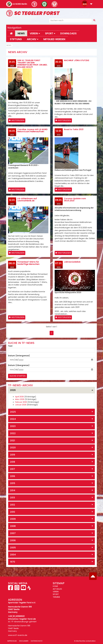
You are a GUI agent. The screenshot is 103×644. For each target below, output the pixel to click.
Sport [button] (50, 33)
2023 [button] (13, 426)
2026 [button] (13, 390)
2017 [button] (13, 469)
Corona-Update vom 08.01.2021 (75, 200)
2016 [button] (13, 476)
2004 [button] (13, 555)
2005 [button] (13, 548)
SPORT (56, 594)
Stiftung (16, 39)
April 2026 (19, 397)
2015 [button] (13, 483)
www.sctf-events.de (18, 635)
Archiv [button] (33, 39)
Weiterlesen (18, 120)
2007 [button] (13, 533)
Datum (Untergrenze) (19, 356)
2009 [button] (13, 519)
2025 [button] (13, 412)
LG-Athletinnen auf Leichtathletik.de (27, 200)
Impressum (12, 641)
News (21, 33)
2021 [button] (13, 440)
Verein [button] (35, 33)
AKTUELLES (57, 589)
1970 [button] (13, 562)
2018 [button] (13, 462)
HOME (55, 586)
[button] (91, 4)
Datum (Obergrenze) (19, 365)
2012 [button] (13, 505)
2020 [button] (13, 447)
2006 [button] (13, 540)
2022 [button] (13, 433)
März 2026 (20, 399)
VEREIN (56, 592)
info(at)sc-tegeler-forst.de (22, 619)
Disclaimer (24, 641)
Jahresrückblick (72, 262)
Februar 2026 (21, 402)
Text (10, 346)
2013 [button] (12, 498)
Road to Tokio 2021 (74, 129)
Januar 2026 (21, 405)
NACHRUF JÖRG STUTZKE (77, 60)
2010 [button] (13, 512)
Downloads (68, 33)
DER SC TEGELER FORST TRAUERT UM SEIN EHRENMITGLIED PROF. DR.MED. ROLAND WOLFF (32, 64)
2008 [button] (13, 526)
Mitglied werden (54, 39)
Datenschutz (37, 641)
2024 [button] (13, 419)
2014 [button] (13, 490)
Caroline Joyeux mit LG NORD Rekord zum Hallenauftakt (32, 131)
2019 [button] (13, 455)
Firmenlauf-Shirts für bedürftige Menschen (28, 263)
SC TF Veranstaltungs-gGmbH (22, 622)
